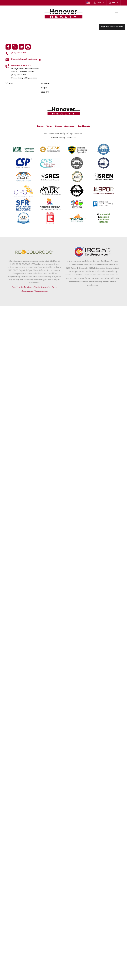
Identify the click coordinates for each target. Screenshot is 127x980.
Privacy (40, 126)
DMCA (58, 126)
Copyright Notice (49, 287)
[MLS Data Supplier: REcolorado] (34, 252)
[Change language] (88, 3)
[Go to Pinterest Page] (28, 47)
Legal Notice (18, 287)
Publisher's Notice (32, 287)
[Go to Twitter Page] (15, 47)
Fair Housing (84, 126)
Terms (49, 126)
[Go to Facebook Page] (8, 47)
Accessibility (70, 126)
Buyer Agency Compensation (35, 291)
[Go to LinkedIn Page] (21, 47)
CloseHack (71, 137)
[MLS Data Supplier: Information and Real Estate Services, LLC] (93, 252)
